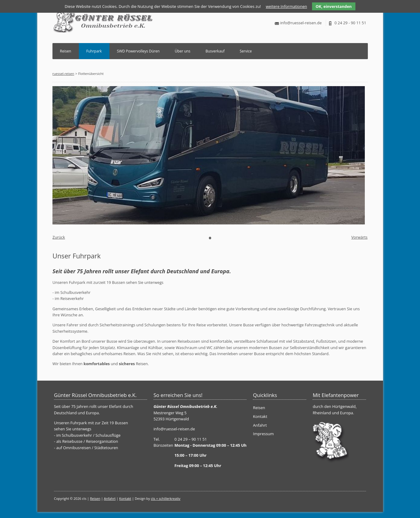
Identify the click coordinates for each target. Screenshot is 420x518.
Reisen (66, 51)
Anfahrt (110, 498)
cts (153, 498)
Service (246, 51)
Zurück (59, 237)
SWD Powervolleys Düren (138, 51)
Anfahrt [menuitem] (260, 425)
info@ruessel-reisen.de (301, 23)
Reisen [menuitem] (259, 408)
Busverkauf (215, 51)
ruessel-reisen (63, 74)
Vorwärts (359, 237)
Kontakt (125, 498)
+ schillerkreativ (168, 498)
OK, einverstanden (334, 6)
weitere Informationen (286, 6)
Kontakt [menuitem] (260, 416)
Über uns (182, 51)
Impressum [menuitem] (263, 434)
